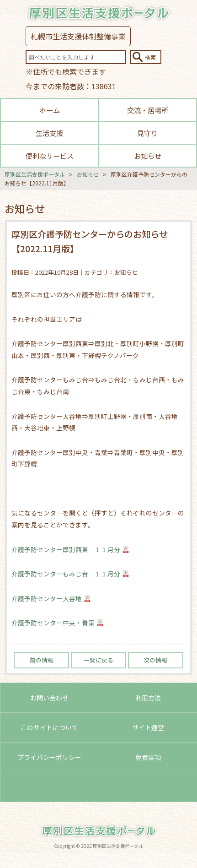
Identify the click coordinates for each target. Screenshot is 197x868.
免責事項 (148, 757)
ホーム (50, 110)
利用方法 (148, 698)
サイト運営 (148, 727)
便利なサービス (50, 156)
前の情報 (42, 660)
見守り (147, 133)
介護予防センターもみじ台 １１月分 (66, 574)
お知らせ (148, 156)
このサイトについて (49, 727)
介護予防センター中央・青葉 (53, 623)
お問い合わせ (49, 698)
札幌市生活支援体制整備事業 (78, 36)
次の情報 (155, 660)
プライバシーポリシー (49, 757)
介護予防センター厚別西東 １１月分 (66, 549)
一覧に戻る (98, 660)
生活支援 (49, 133)
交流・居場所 (148, 110)
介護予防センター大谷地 (47, 598)
